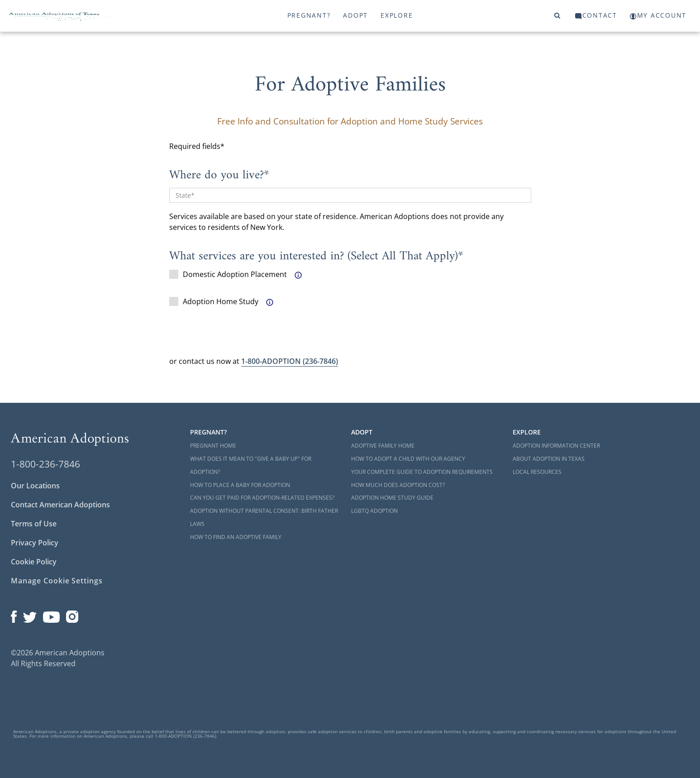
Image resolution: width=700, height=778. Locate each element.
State (183, 195)
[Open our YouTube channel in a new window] (51, 615)
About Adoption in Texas (549, 459)
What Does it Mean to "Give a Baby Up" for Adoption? (251, 465)
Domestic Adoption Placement (228, 274)
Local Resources (537, 472)
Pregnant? (309, 15)
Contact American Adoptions (60, 505)
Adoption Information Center (556, 446)
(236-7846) (290, 361)
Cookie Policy (34, 562)
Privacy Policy (35, 543)
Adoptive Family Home (383, 446)
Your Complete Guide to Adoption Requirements (422, 472)
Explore (397, 15)
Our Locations (35, 486)
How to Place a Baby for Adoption (240, 485)
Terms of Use (34, 524)
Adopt (355, 15)
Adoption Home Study (214, 301)
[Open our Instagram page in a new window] (72, 615)
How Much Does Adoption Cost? (398, 485)
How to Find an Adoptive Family (236, 537)
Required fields (195, 146)
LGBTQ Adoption (374, 511)
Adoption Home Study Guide (392, 498)
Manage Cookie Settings (57, 581)
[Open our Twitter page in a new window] (30, 615)
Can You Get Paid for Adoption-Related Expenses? (262, 498)
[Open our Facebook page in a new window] (14, 615)
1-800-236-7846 (45, 464)
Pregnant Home (213, 446)
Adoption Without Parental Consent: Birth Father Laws (264, 517)
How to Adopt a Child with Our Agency (408, 459)
